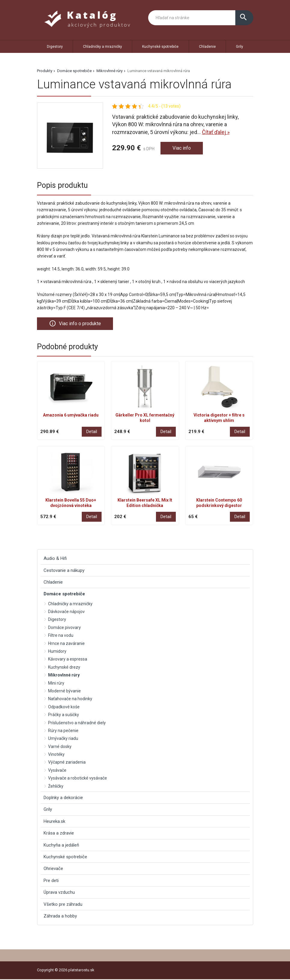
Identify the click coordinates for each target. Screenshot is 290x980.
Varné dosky (60, 747)
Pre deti (51, 881)
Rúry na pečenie (63, 731)
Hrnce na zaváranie (66, 644)
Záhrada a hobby (60, 917)
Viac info (183, 149)
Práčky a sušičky (64, 715)
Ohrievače (53, 869)
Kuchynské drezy (64, 668)
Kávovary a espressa (68, 660)
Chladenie (207, 47)
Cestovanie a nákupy (64, 571)
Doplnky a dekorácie (63, 798)
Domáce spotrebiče (74, 71)
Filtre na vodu (61, 636)
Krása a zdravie (59, 834)
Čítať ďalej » (216, 132)
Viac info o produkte (78, 324)
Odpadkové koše (64, 707)
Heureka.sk (54, 822)
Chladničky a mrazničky (102, 47)
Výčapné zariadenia (67, 763)
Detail (92, 432)
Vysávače (57, 771)
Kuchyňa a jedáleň (61, 846)
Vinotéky (56, 755)
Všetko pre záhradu (63, 905)
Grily (240, 47)
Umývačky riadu (63, 739)
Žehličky (56, 787)
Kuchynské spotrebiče (160, 47)
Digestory (55, 47)
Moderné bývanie (64, 691)
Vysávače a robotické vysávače (78, 779)
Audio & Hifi (55, 559)
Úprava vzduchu (59, 893)
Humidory (57, 652)
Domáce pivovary (64, 628)
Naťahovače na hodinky (70, 700)
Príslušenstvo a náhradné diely (77, 723)
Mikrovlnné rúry (110, 71)
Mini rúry (56, 684)
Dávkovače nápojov (66, 612)
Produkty (45, 71)
